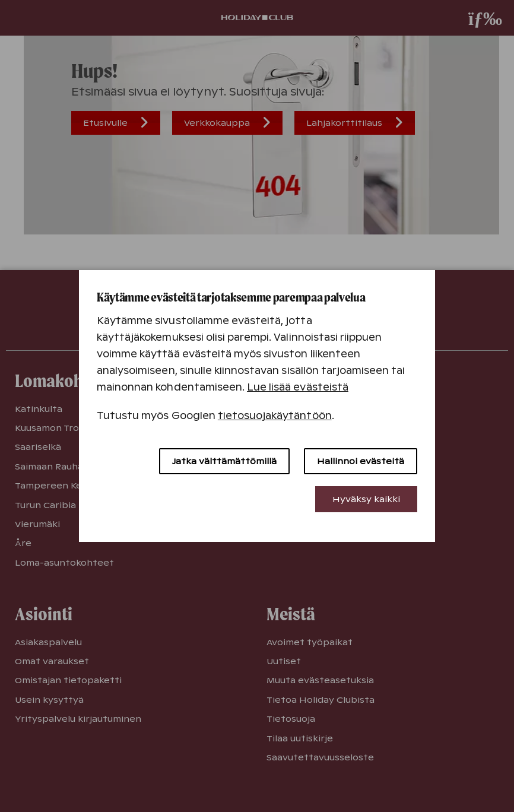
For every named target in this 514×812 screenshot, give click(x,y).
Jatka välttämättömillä (224, 461)
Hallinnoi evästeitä (361, 461)
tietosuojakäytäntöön (275, 416)
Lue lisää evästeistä (298, 387)
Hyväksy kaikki (366, 499)
